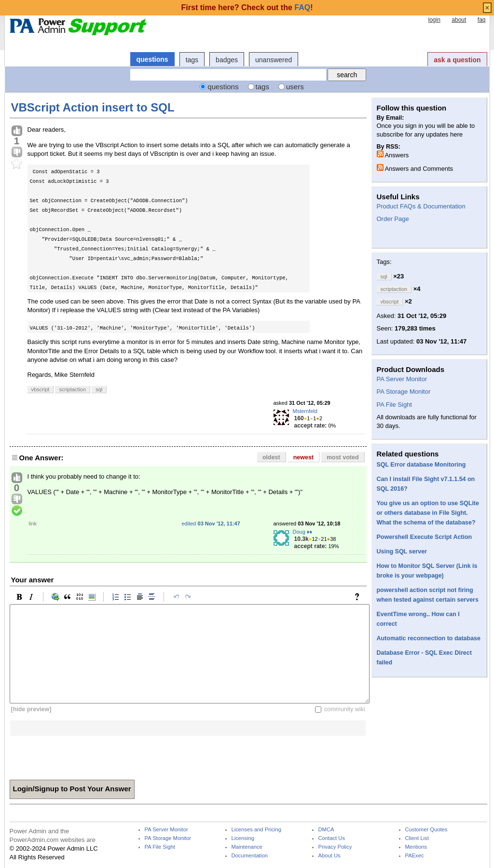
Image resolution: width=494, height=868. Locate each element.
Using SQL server (402, 551)
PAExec (415, 856)
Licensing (243, 838)
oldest (271, 457)
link (33, 524)
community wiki (345, 709)
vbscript (41, 389)
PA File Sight (394, 405)
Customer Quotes (426, 830)
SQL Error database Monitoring (421, 465)
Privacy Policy (335, 847)
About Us (329, 856)
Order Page (393, 219)
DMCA (326, 830)
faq (482, 20)
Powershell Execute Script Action (425, 537)
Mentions (416, 847)
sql (99, 389)
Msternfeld (305, 411)
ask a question (457, 60)
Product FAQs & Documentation (421, 206)
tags (192, 60)
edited (211, 524)
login (434, 20)
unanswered (274, 60)
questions (152, 59)
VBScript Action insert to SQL (93, 107)
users (295, 87)
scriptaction (72, 389)
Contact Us (332, 838)
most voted (343, 457)
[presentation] (83, 755)
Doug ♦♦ (303, 532)
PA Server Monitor (402, 379)
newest (303, 457)
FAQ (302, 7)
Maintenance (247, 847)
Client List (417, 838)
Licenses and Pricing (257, 830)
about (459, 20)
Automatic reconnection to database (429, 638)
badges (227, 60)
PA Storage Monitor (404, 392)
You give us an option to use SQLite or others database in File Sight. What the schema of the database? (428, 513)
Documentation (250, 856)
